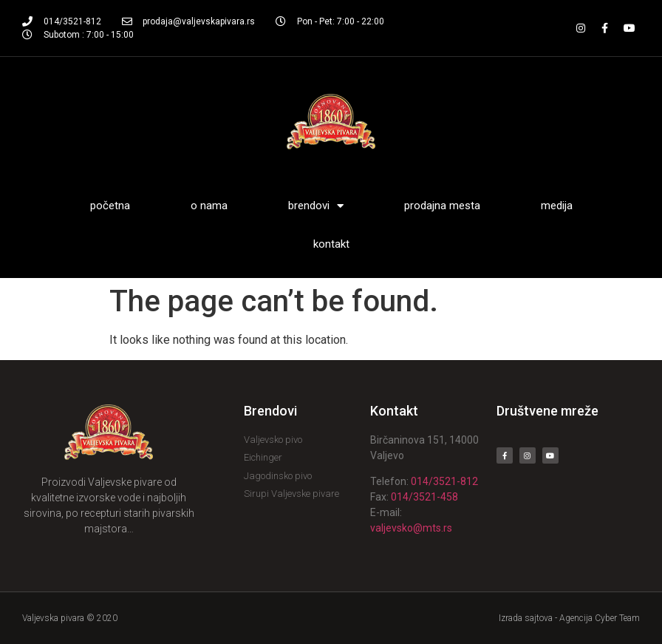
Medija (557, 206)
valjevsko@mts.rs (411, 528)
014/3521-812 (444, 481)
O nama (209, 206)
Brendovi (316, 206)
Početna (110, 206)
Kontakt (331, 244)
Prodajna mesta (442, 206)
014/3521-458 (424, 497)
